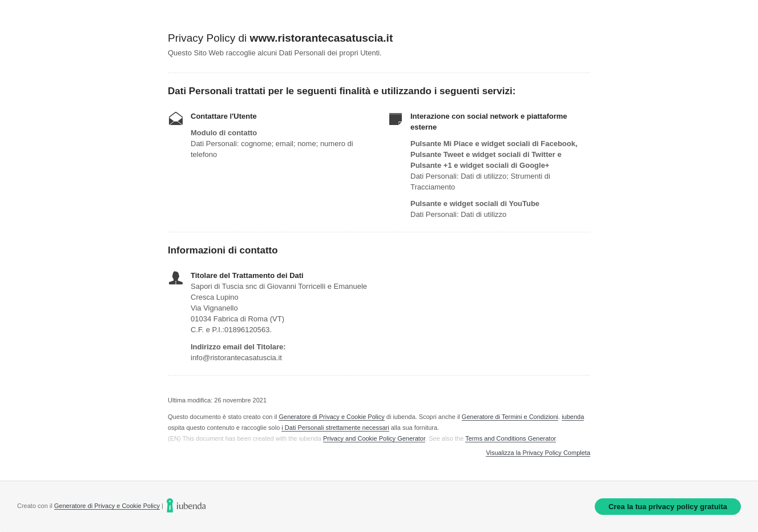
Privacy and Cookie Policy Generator (374, 438)
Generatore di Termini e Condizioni (510, 417)
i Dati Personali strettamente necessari (335, 428)
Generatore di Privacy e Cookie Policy (331, 417)
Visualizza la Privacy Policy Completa (538, 453)
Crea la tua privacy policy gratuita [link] (668, 507)
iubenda (573, 417)
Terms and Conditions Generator (510, 438)
